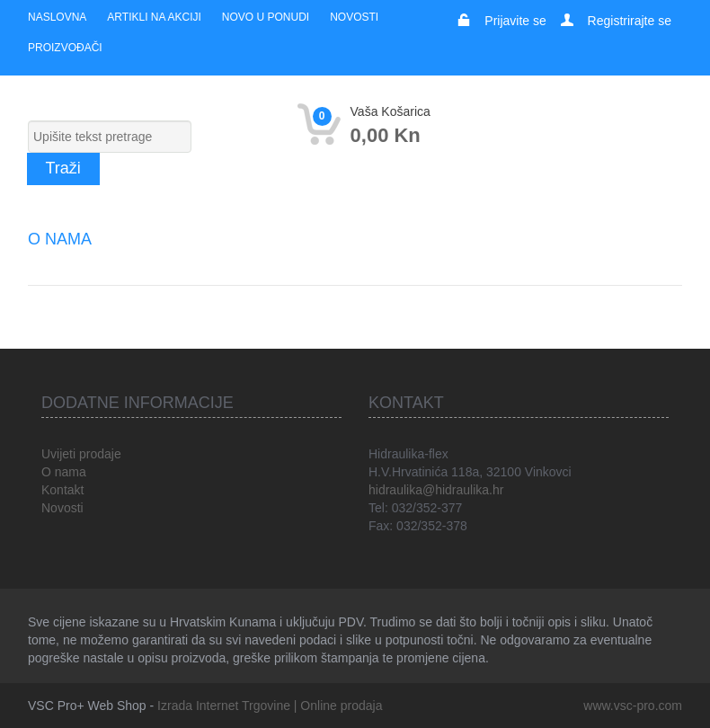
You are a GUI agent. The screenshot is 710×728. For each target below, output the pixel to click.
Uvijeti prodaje (81, 454)
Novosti (354, 17)
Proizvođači (65, 48)
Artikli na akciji (154, 17)
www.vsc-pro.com (633, 706)
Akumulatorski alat (255, 203)
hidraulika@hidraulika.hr (436, 490)
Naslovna (57, 17)
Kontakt (62, 490)
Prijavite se (515, 21)
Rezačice (390, 203)
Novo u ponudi (266, 17)
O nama (64, 472)
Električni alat (98, 203)
